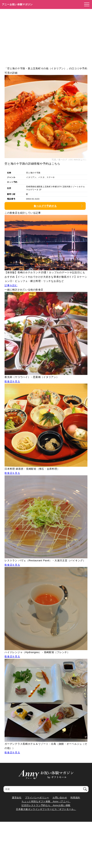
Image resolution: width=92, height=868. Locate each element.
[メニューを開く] (86, 5)
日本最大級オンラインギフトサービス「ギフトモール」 (46, 809)
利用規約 (75, 798)
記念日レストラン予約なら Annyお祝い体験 (46, 805)
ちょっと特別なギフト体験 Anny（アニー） (46, 801)
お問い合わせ (60, 798)
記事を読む (11, 285)
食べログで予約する (45, 206)
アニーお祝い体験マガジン (17, 4)
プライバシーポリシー (37, 798)
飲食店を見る (12, 381)
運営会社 (17, 798)
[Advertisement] (46, 35)
